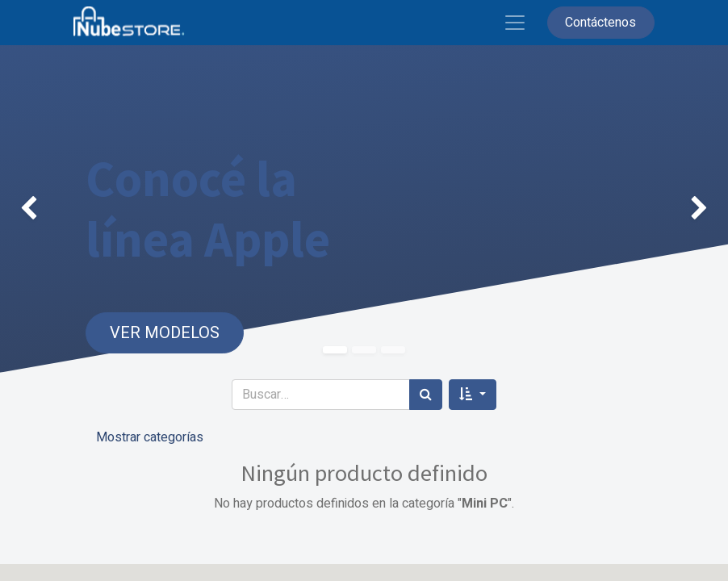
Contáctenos (600, 23)
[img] (29, 209)
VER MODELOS (165, 333)
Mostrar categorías (150, 437)
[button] (472, 395)
